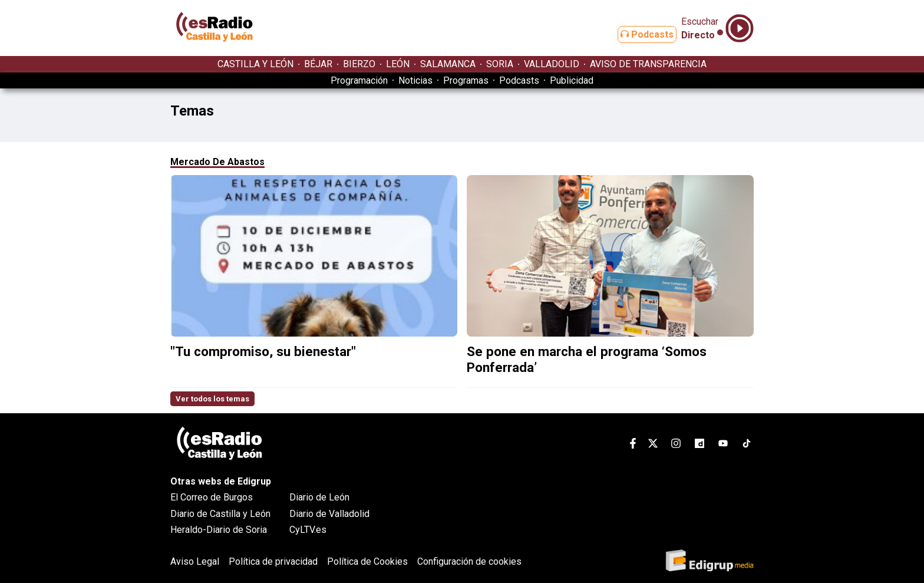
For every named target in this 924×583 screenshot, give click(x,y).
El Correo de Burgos (212, 497)
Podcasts (638, 34)
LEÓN (398, 64)
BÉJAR (318, 64)
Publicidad (572, 80)
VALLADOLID (552, 64)
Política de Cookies (367, 561)
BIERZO (359, 64)
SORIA (500, 64)
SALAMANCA (448, 64)
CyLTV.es (308, 530)
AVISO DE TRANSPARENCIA (648, 64)
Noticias (415, 80)
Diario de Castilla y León (220, 514)
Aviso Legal (195, 561)
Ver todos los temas (212, 399)
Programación (359, 80)
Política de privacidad (273, 561)
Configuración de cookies (469, 561)
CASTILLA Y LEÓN (255, 64)
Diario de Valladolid (329, 514)
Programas (466, 80)
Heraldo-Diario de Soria (219, 530)
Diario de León (319, 497)
